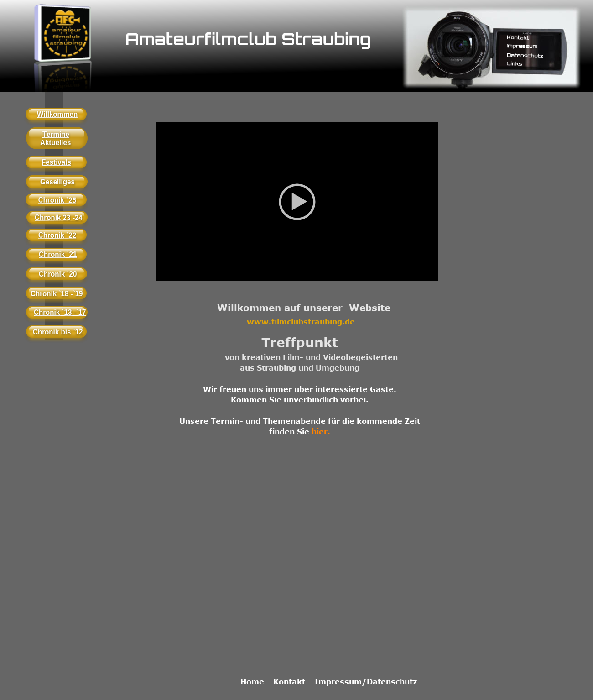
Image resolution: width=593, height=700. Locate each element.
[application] (297, 202)
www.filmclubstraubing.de (301, 322)
